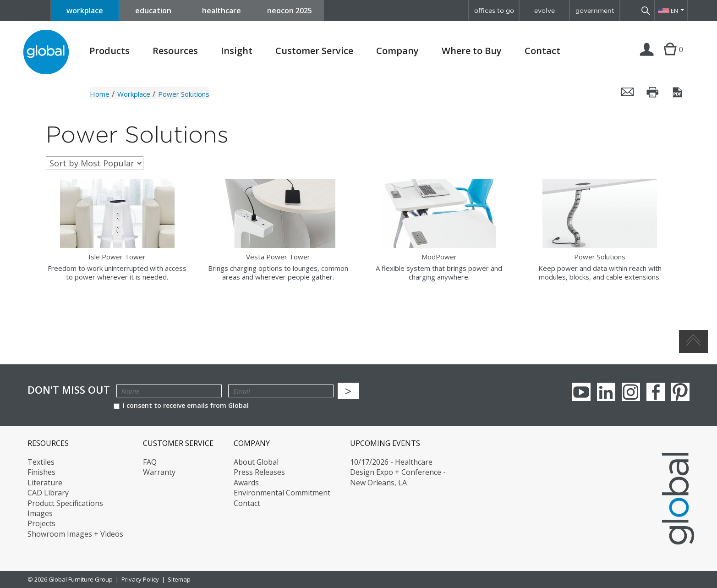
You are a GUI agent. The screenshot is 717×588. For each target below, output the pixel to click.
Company (397, 51)
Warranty (159, 472)
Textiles (41, 462)
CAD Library (48, 493)
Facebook (656, 392)
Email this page (628, 92)
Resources (175, 51)
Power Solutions (600, 257)
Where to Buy (472, 51)
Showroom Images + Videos (75, 534)
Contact (542, 51)
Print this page (653, 92)
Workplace (134, 94)
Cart (670, 59)
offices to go (494, 11)
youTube (581, 392)
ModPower (439, 257)
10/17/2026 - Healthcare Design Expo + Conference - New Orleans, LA (398, 472)
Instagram (631, 392)
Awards (246, 483)
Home (100, 94)
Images (40, 513)
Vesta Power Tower (278, 257)
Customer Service (314, 51)
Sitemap (179, 579)
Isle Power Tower (117, 257)
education (153, 11)
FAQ (150, 462)
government (595, 11)
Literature (45, 483)
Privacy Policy (140, 579)
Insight (237, 51)
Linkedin (606, 392)
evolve (545, 11)
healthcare (222, 11)
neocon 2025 (290, 11)
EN (674, 11)
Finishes (41, 472)
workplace (85, 11)
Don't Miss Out (69, 390)
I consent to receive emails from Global (181, 405)
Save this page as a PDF (678, 92)
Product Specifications (65, 503)
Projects (41, 523)
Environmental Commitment (282, 493)
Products (109, 51)
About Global (256, 462)
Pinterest (680, 392)
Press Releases (259, 472)
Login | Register (649, 59)
